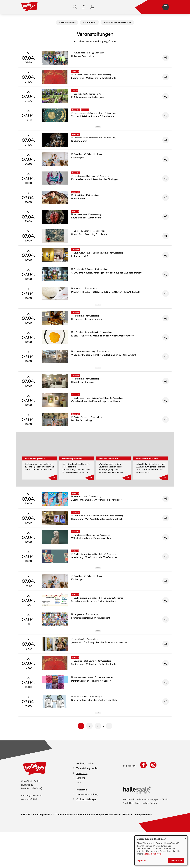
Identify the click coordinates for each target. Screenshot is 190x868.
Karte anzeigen (89, 22)
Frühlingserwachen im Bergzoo (88, 97)
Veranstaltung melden (87, 840)
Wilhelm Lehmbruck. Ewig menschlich (91, 574)
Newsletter (82, 844)
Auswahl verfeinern (67, 22)
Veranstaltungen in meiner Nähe (117, 22)
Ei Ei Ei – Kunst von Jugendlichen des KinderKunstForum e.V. (103, 359)
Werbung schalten (85, 835)
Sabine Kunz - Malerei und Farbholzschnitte (94, 78)
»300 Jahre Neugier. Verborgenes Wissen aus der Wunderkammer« (107, 285)
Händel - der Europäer (83, 418)
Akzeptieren (176, 860)
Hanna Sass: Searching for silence (89, 246)
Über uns (81, 849)
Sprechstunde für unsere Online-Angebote (94, 649)
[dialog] (161, 850)
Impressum (82, 861)
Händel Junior (79, 210)
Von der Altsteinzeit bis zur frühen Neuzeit (93, 116)
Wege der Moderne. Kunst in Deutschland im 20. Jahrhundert (104, 379)
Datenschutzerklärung (87, 866)
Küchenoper (78, 169)
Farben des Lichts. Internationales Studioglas (95, 191)
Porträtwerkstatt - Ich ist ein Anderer (91, 740)
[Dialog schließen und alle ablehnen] (185, 837)
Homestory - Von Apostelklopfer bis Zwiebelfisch (97, 555)
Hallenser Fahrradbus (83, 56)
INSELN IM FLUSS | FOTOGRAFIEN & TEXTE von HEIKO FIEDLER (105, 304)
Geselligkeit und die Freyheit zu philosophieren (96, 437)
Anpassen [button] (141, 860)
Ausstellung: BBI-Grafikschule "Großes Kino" (94, 593)
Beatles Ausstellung (81, 456)
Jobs (79, 854)
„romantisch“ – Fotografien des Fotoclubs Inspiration (99, 702)
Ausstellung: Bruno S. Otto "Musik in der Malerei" (97, 535)
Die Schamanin (79, 153)
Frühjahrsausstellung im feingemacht (91, 665)
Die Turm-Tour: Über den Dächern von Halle (94, 759)
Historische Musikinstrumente (87, 343)
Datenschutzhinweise (154, 854)
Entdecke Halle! (80, 268)
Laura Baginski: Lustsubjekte (86, 230)
